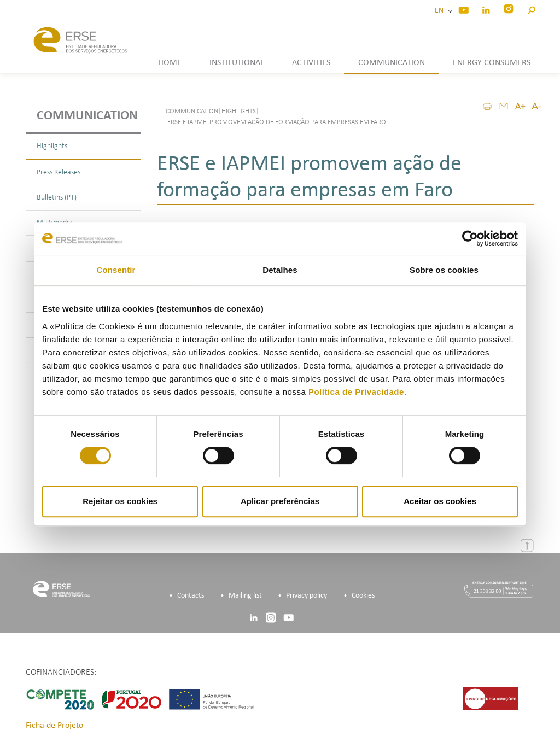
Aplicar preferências (280, 501)
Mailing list (245, 596)
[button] (531, 8)
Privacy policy (307, 596)
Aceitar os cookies (440, 501)
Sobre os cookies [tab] (444, 270)
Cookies (363, 596)
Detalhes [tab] (280, 270)
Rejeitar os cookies (120, 501)
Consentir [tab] (116, 270)
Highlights (52, 146)
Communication (87, 116)
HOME (170, 63)
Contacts (191, 596)
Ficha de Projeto (54, 726)
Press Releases (59, 173)
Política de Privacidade (356, 392)
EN (441, 11)
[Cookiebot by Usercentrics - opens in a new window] (470, 238)
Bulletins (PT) (57, 198)
